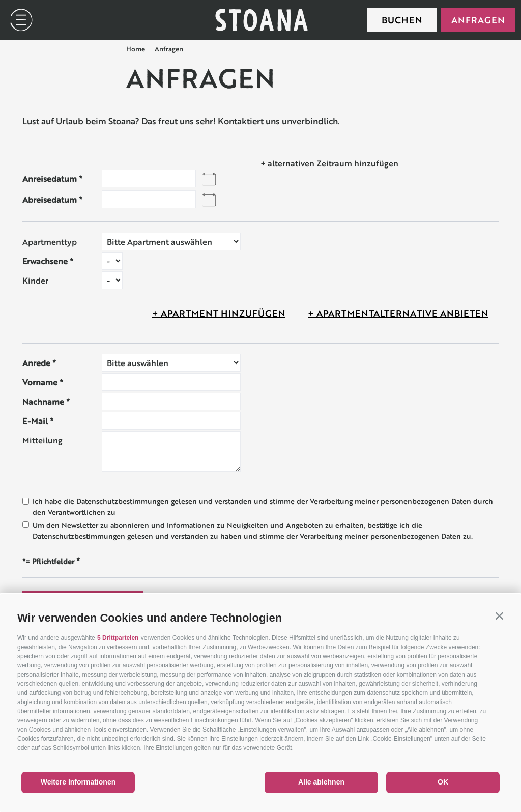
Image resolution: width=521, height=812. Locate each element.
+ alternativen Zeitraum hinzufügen (329, 163)
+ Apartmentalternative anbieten (398, 313)
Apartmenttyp (50, 242)
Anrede (36, 363)
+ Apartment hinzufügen (219, 313)
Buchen (402, 20)
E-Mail (35, 421)
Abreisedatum (50, 199)
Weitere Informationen (78, 782)
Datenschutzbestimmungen (123, 501)
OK (443, 782)
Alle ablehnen (321, 782)
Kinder (35, 280)
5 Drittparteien (118, 638)
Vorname (40, 382)
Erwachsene (45, 261)
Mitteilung (42, 440)
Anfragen (478, 20)
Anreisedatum (50, 178)
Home (136, 49)
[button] (499, 616)
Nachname (43, 401)
